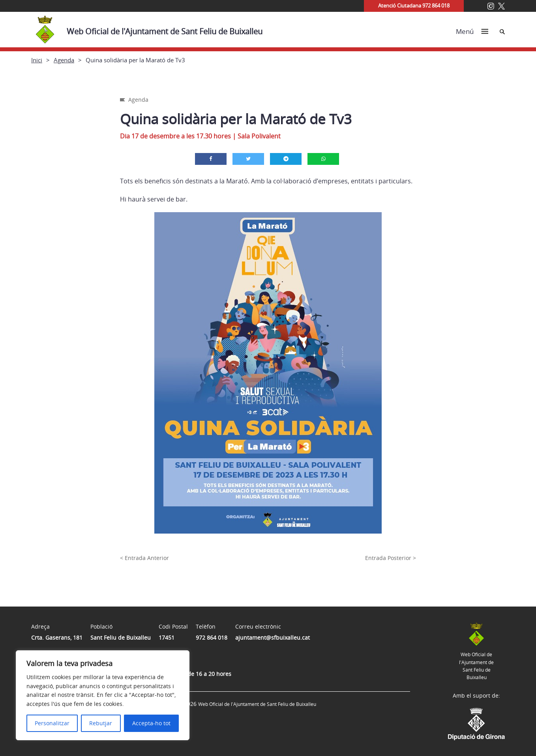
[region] (103, 695)
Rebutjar (101, 723)
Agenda (64, 60)
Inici (37, 60)
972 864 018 (212, 637)
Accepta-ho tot (151, 723)
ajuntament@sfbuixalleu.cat (273, 637)
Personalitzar (52, 723)
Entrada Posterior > (391, 558)
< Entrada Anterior (144, 558)
